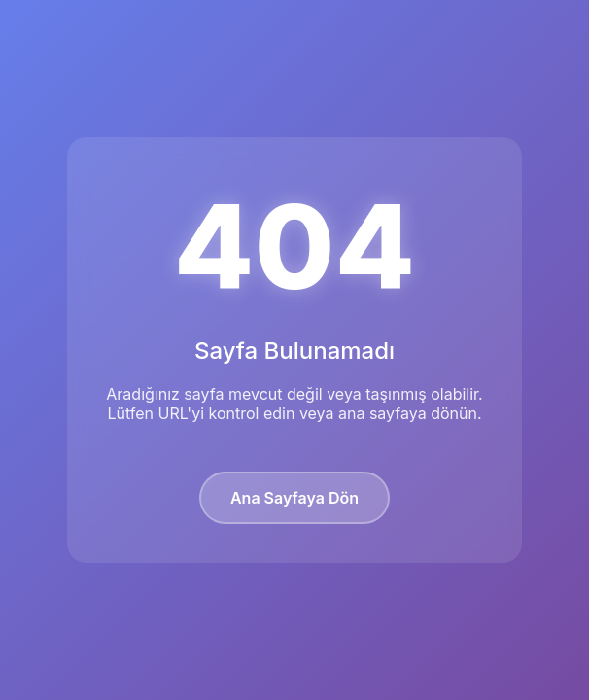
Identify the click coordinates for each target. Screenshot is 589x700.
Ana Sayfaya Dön (294, 498)
